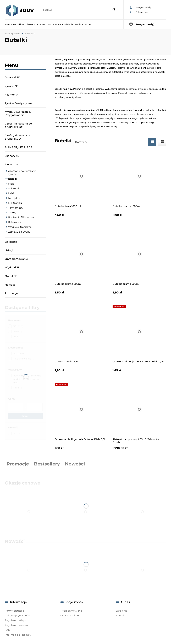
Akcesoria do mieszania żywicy (22, 173)
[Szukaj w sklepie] (75, 10)
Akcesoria (11, 164)
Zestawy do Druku (19, 232)
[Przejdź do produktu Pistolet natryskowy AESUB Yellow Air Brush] (139, 409)
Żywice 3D (12, 86)
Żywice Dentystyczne (19, 103)
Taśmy (12, 212)
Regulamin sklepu (16, 620)
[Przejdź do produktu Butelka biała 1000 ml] (82, 176)
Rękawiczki (15, 222)
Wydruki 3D (12, 267)
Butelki (13, 179)
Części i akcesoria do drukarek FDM (18, 125)
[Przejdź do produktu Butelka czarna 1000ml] (139, 176)
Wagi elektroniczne (20, 227)
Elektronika (15, 203)
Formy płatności (15, 611)
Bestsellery (47, 464)
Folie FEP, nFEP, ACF (18, 147)
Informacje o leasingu (18, 635)
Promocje (11, 293)
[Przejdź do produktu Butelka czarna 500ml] (82, 254)
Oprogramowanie (16, 259)
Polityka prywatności (17, 616)
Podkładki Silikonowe (21, 217)
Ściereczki (14, 188)
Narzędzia (14, 198)
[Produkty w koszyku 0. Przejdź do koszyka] (145, 24)
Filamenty (11, 95)
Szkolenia (11, 242)
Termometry (16, 208)
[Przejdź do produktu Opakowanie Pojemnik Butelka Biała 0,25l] (139, 332)
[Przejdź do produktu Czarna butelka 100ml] (82, 332)
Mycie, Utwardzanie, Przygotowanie (18, 113)
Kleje (11, 184)
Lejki (11, 193)
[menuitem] (8, 24)
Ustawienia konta (71, 616)
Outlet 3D (11, 276)
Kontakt (121, 616)
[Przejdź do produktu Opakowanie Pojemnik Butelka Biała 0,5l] (82, 409)
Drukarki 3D (13, 77)
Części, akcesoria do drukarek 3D (18, 137)
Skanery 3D (12, 156)
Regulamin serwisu (16, 625)
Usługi (9, 250)
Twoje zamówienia (71, 611)
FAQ (7, 630)
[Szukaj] (114, 10)
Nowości (10, 285)
